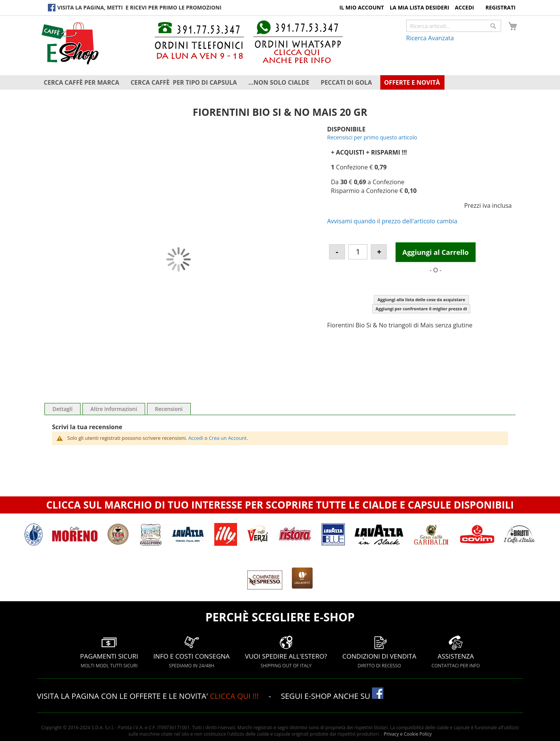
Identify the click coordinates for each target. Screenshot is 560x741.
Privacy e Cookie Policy (408, 734)
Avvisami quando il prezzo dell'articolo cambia (392, 221)
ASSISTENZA (456, 652)
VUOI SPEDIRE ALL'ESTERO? (286, 652)
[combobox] (454, 26)
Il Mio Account (362, 7)
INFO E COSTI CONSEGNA (192, 652)
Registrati (501, 7)
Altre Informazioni (114, 409)
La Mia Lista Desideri (420, 7)
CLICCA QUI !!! (235, 696)
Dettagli (62, 409)
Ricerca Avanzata (430, 38)
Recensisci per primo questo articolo (372, 137)
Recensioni (169, 409)
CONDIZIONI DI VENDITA (379, 652)
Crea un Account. (228, 438)
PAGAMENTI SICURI (109, 652)
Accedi (464, 7)
